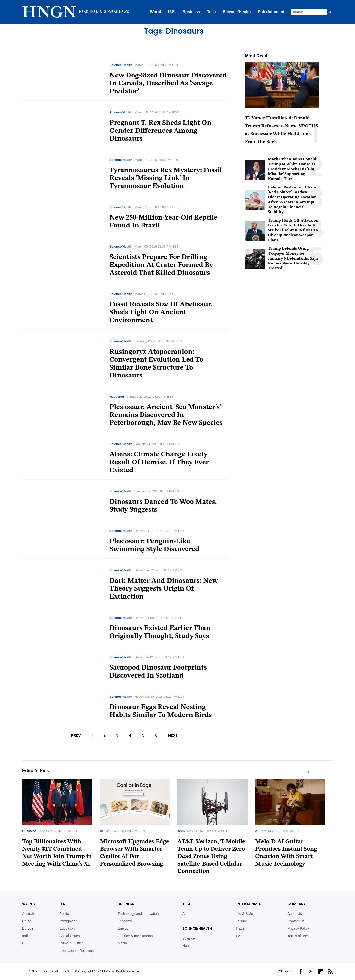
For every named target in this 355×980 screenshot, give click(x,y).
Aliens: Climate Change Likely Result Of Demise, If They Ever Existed (159, 463)
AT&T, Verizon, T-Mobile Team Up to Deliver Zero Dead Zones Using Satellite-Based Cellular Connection (211, 857)
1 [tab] (309, 772)
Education (67, 928)
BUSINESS (126, 904)
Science (189, 938)
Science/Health (237, 12)
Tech (211, 12)
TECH (187, 904)
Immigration (68, 921)
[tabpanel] (61, 825)
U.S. (172, 12)
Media (122, 943)
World (155, 12)
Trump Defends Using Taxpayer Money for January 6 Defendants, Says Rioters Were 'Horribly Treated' (293, 259)
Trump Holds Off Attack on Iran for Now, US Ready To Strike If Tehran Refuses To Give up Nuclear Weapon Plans (293, 230)
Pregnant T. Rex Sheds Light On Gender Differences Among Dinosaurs (160, 131)
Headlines (117, 397)
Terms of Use (298, 936)
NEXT (173, 735)
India (26, 936)
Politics (65, 914)
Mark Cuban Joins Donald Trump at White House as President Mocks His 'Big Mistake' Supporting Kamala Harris (292, 169)
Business (191, 12)
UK (25, 943)
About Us (295, 914)
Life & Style (244, 914)
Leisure (241, 921)
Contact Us (296, 921)
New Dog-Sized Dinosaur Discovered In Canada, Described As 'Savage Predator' (168, 84)
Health (187, 946)
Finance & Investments (135, 936)
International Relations (77, 951)
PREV (76, 735)
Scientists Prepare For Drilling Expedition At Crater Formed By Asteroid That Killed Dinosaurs (161, 265)
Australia (29, 914)
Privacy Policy (298, 928)
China (27, 921)
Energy (123, 928)
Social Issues (70, 936)
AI (101, 831)
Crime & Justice (71, 943)
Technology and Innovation (138, 914)
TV (238, 936)
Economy (125, 921)
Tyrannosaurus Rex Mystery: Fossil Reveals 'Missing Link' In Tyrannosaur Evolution (166, 178)
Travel (240, 928)
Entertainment (271, 12)
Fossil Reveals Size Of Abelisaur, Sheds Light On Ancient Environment (161, 313)
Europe (28, 928)
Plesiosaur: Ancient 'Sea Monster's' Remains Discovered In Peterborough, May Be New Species (166, 415)
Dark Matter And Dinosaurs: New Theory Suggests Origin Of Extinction (164, 589)
